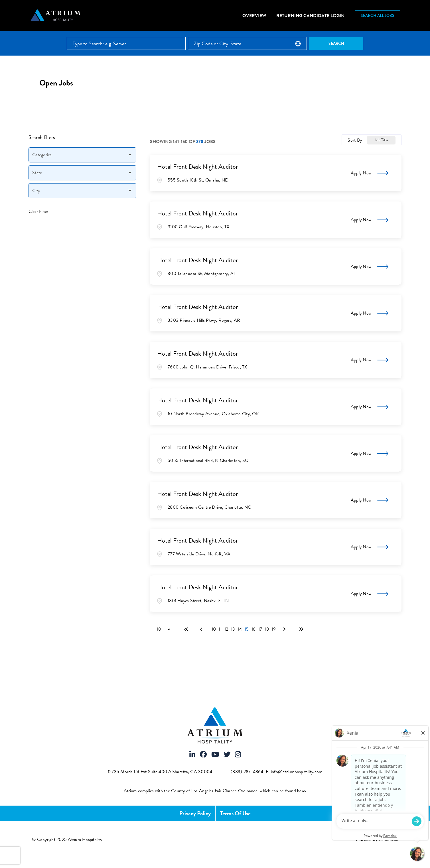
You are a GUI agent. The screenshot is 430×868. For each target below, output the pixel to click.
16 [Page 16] (253, 629)
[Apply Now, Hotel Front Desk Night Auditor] (370, 173)
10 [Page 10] (214, 629)
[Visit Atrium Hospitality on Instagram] (238, 755)
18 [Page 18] (267, 629)
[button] (298, 44)
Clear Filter (38, 211)
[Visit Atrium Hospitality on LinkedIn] (192, 755)
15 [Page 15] (247, 629)
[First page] (186, 629)
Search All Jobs (378, 16)
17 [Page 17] (260, 629)
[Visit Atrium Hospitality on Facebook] (203, 755)
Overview (254, 16)
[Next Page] (285, 629)
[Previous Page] (202, 629)
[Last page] (301, 629)
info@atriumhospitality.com (297, 772)
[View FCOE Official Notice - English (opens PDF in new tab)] (302, 791)
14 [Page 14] (240, 629)
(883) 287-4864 (247, 772)
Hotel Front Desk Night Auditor (197, 167)
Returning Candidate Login (310, 16)
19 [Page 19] (274, 629)
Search (336, 43)
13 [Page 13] (233, 629)
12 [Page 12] (226, 629)
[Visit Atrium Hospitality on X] (227, 755)
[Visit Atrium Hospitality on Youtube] (215, 755)
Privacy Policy (195, 813)
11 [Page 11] (220, 629)
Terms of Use (235, 813)
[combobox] (247, 43)
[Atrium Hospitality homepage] (56, 16)
